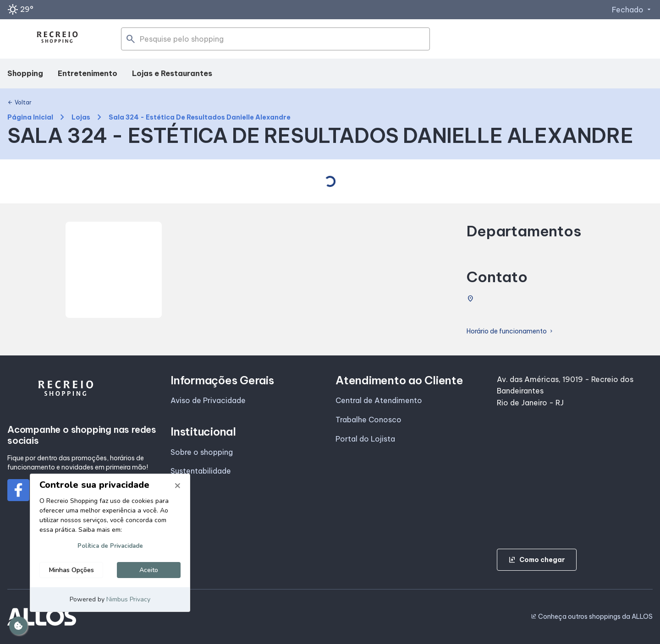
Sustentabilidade (201, 471)
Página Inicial (30, 117)
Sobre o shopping (202, 452)
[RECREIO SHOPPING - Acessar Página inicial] (57, 39)
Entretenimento (88, 73)
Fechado (632, 10)
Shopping (25, 73)
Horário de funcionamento (510, 331)
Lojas (81, 117)
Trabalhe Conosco (368, 420)
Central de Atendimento (379, 400)
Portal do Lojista (365, 439)
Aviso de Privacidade (208, 400)
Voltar (19, 103)
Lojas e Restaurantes (172, 73)
